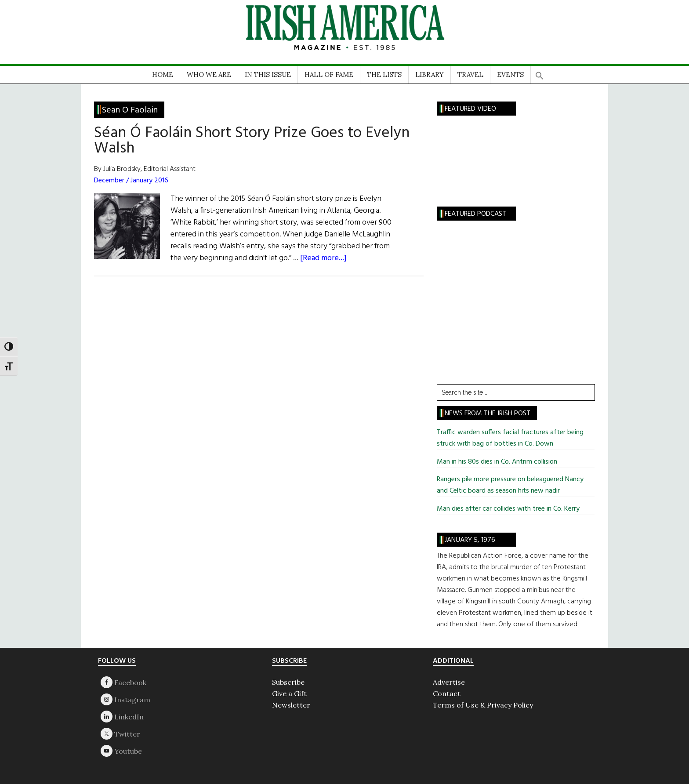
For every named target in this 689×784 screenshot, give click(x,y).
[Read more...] (323, 258)
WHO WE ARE (209, 74)
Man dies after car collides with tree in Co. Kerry (508, 509)
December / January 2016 (131, 181)
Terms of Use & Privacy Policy (483, 705)
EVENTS (510, 74)
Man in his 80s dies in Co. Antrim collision (497, 462)
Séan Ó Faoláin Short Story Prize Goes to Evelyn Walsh (252, 141)
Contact (447, 693)
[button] (540, 73)
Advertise (449, 682)
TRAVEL (470, 74)
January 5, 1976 (470, 540)
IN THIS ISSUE (268, 74)
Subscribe (288, 682)
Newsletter (291, 705)
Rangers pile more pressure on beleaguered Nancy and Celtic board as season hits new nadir (510, 485)
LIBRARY (430, 74)
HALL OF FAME (329, 74)
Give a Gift (289, 693)
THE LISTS (384, 74)
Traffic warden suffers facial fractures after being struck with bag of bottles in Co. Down (510, 438)
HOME (163, 74)
